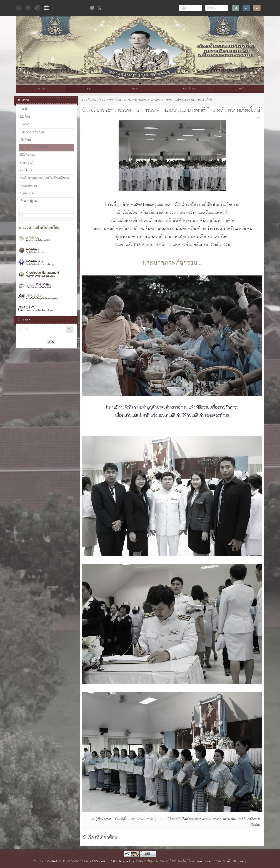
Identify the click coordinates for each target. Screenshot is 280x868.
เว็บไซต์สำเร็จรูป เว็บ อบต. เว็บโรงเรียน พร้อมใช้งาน (165, 861)
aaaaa (108, 819)
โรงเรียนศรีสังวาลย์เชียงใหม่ (74, 861)
